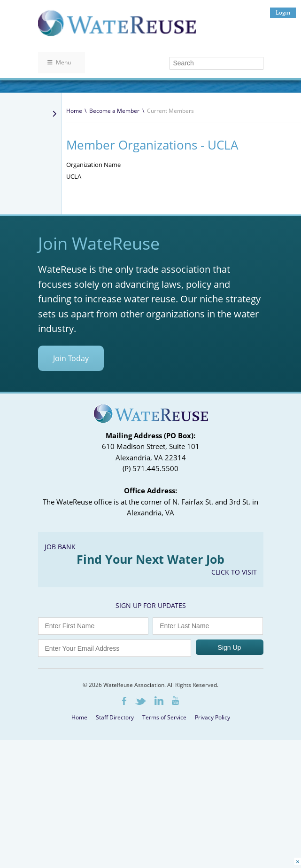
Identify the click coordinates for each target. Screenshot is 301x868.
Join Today (71, 358)
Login (283, 12)
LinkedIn (159, 701)
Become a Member (114, 111)
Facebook (124, 701)
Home (74, 111)
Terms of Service (164, 717)
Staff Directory (115, 717)
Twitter (140, 701)
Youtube (175, 701)
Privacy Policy (212, 717)
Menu (59, 62)
